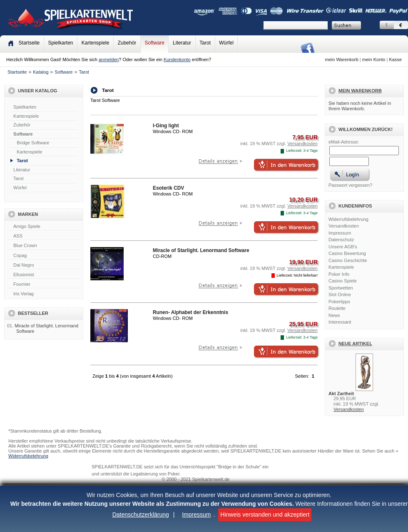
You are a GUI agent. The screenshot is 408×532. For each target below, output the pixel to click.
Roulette (337, 308)
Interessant (340, 322)
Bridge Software (33, 143)
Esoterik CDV (168, 188)
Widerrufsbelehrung (348, 219)
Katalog (41, 72)
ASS (45, 236)
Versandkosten (344, 226)
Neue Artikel (355, 344)
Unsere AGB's (343, 247)
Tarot (205, 43)
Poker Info (339, 274)
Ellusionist (45, 275)
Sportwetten (341, 288)
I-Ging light (166, 126)
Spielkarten (60, 43)
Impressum (196, 515)
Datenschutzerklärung (141, 515)
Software (155, 43)
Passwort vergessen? (350, 185)
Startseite (17, 72)
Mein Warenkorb (360, 91)
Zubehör (127, 43)
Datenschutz (341, 240)
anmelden (109, 59)
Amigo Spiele (45, 227)
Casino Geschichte (348, 260)
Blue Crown (45, 246)
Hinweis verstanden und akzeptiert (265, 515)
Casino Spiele (343, 281)
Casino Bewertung (347, 253)
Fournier (45, 285)
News (334, 315)
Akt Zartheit (341, 393)
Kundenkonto (177, 59)
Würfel (226, 43)
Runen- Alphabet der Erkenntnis (190, 312)
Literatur (182, 43)
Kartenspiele (96, 43)
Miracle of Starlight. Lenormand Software (201, 250)
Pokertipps (339, 302)
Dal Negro (45, 265)
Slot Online (340, 294)
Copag (45, 256)
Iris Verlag (45, 294)
